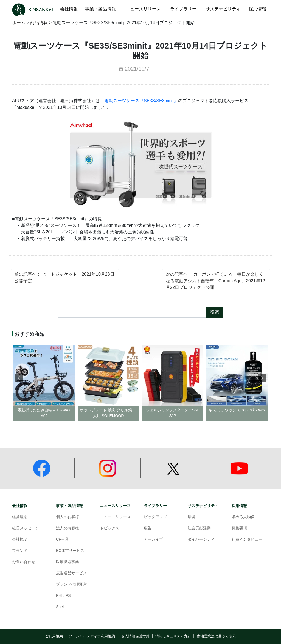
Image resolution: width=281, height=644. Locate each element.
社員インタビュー (247, 540)
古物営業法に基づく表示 (216, 636)
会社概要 (20, 540)
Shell (60, 607)
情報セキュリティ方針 (173, 636)
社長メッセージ (26, 528)
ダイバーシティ (201, 540)
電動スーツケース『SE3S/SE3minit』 (141, 101)
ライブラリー (155, 506)
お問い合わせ (24, 562)
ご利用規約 (54, 636)
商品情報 (39, 23)
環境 (192, 517)
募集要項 (239, 528)
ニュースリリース (115, 506)
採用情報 (239, 506)
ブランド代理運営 (71, 585)
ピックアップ (155, 517)
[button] (262, 378)
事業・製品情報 (69, 506)
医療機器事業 (68, 562)
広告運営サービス (71, 573)
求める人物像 (243, 517)
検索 (215, 312)
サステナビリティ (203, 506)
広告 (148, 528)
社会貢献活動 (199, 528)
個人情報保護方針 (135, 636)
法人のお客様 (68, 528)
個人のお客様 (68, 517)
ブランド (20, 551)
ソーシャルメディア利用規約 (92, 636)
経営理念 (20, 517)
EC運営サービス (70, 551)
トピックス (109, 528)
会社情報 (20, 506)
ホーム (19, 23)
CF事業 (62, 540)
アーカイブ (153, 540)
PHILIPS (63, 596)
